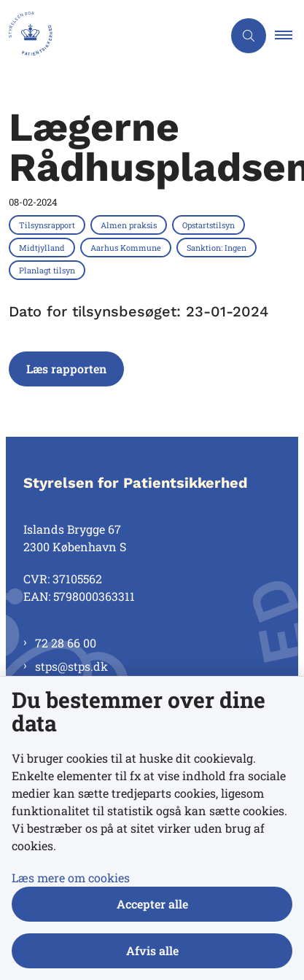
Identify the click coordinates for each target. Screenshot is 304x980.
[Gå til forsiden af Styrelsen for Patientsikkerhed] (111, 36)
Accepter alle (152, 904)
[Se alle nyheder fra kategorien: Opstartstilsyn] (210, 225)
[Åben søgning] (249, 36)
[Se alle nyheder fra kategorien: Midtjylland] (43, 247)
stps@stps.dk (71, 666)
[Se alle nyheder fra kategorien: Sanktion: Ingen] (218, 247)
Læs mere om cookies (71, 878)
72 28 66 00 (66, 643)
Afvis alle (152, 950)
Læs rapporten (66, 369)
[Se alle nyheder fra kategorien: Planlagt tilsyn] (48, 270)
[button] (289, 36)
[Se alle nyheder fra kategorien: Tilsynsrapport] (48, 225)
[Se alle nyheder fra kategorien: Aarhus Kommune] (127, 247)
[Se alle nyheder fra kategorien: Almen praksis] (130, 225)
